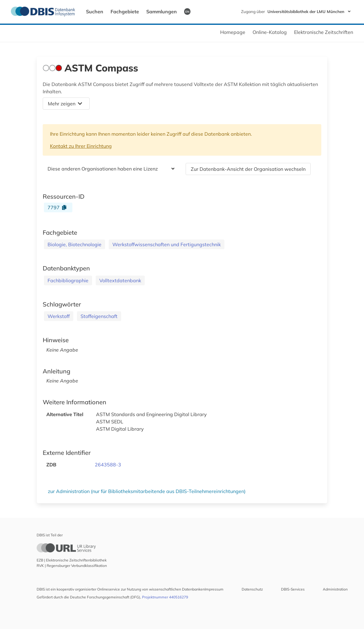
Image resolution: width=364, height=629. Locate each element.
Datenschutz (252, 589)
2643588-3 (108, 465)
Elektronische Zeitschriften (324, 32)
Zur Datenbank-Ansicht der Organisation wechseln (248, 169)
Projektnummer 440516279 (165, 597)
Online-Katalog (270, 32)
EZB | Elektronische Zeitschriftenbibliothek (72, 560)
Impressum (214, 589)
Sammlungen (162, 12)
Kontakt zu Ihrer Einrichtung (81, 146)
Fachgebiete (125, 12)
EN (187, 12)
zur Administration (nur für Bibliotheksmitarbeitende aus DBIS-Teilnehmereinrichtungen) (147, 491)
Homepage (233, 32)
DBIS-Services (293, 589)
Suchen (95, 12)
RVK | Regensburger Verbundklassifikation (72, 566)
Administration (335, 589)
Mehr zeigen (65, 104)
